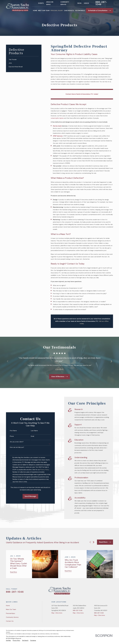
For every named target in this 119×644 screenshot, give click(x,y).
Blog (79, 3)
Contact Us (10, 621)
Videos (86, 3)
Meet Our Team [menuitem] (44, 11)
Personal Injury (10, 613)
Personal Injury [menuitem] (57, 11)
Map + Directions (57, 613)
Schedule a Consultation (100, 11)
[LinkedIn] (112, 591)
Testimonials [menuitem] (80, 11)
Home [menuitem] (35, 11)
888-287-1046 (101, 3)
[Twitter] (99, 591)
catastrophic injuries (57, 118)
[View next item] (94, 542)
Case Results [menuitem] (69, 11)
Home (8, 606)
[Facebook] (103, 591)
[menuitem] (24, 60)
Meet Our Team (11, 609)
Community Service (12, 617)
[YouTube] (108, 591)
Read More (105, 542)
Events (41, 3)
